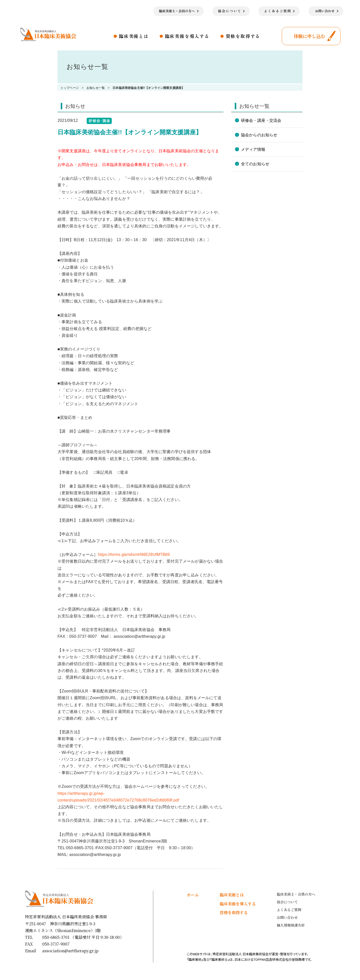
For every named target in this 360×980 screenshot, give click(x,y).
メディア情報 (253, 149)
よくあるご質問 (289, 910)
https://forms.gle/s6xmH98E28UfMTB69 (134, 555)
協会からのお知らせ (259, 135)
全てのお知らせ (255, 164)
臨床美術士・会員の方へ (296, 894)
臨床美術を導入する (187, 36)
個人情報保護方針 (291, 925)
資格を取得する (243, 36)
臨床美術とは (134, 36)
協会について (287, 902)
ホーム (193, 895)
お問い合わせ (287, 917)
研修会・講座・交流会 (261, 120)
